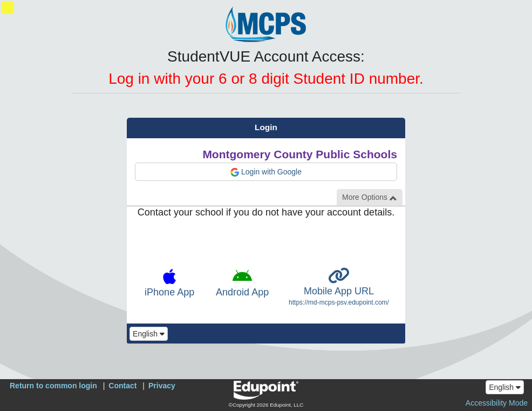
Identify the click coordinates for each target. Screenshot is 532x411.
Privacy (162, 386)
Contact (122, 386)
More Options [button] (370, 197)
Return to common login (53, 386)
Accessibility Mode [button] (497, 403)
